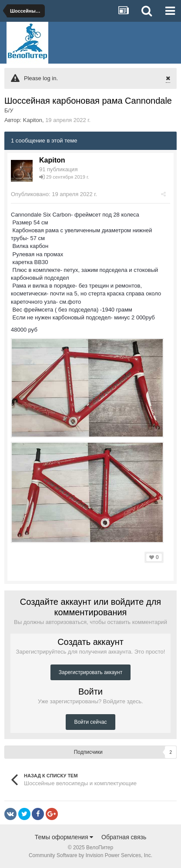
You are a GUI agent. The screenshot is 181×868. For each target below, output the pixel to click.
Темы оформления (64, 837)
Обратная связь (124, 837)
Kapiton (33, 120)
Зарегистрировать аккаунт (90, 672)
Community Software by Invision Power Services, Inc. (90, 855)
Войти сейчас (90, 722)
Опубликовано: (54, 194)
